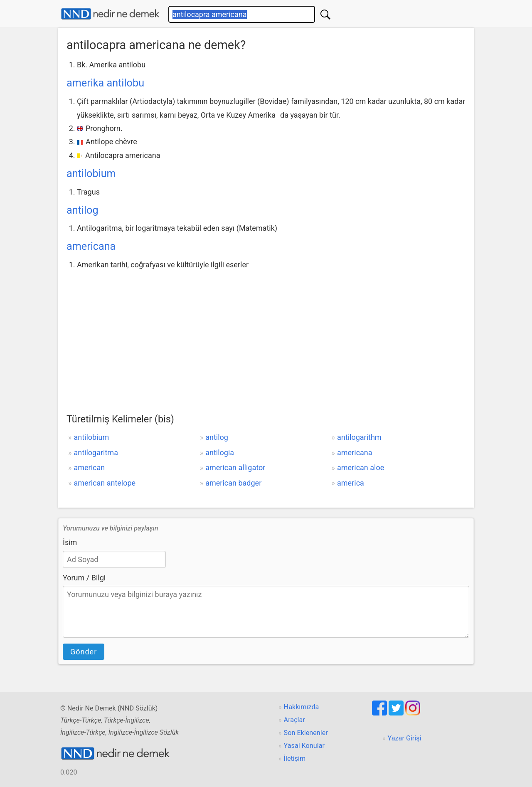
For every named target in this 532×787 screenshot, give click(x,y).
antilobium (91, 174)
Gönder (84, 652)
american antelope (105, 483)
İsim (70, 542)
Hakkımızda (302, 707)
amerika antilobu (105, 83)
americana (91, 246)
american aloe (361, 468)
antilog (83, 210)
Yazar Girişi (405, 738)
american (89, 468)
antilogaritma (96, 453)
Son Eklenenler (306, 733)
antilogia (220, 453)
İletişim (295, 759)
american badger (233, 483)
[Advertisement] (266, 334)
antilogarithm (359, 437)
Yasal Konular (304, 746)
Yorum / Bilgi (84, 578)
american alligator (235, 468)
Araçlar (294, 720)
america (351, 483)
